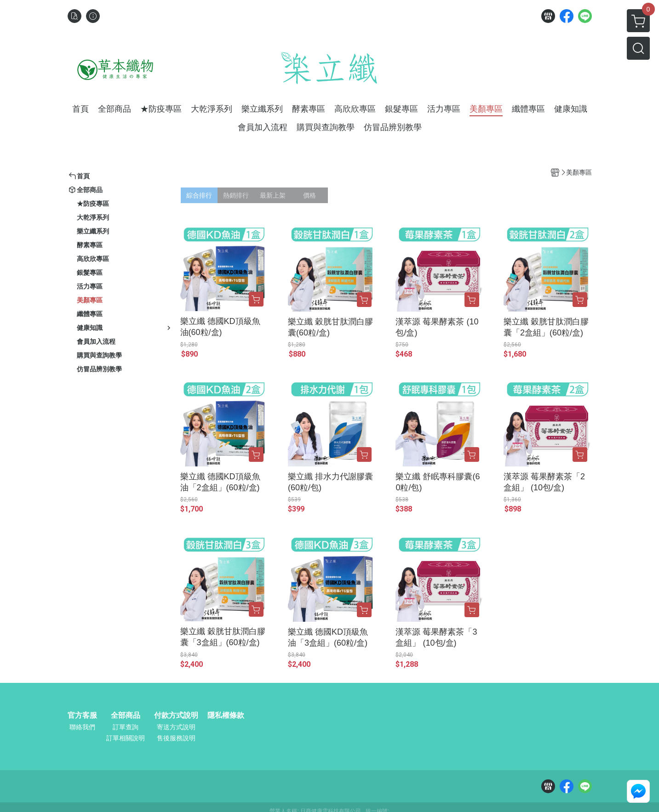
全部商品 (126, 715)
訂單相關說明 (126, 738)
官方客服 (82, 715)
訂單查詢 (126, 727)
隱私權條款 (226, 715)
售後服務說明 (176, 738)
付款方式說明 (176, 715)
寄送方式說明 (176, 727)
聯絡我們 (82, 727)
